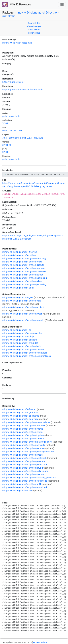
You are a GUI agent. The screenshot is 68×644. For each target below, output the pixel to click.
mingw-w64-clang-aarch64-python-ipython (23, 435)
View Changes (34, 26)
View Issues (34, 30)
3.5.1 (5, 138)
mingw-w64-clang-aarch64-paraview (20, 419)
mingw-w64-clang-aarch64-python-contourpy (24, 259)
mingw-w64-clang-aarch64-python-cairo (22, 301)
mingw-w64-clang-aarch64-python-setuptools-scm (27, 356)
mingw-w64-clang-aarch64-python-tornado (23, 320)
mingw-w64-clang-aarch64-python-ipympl (23, 432)
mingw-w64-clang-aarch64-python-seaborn (23, 474)
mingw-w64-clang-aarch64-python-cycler (22, 262)
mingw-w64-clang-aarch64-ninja (18, 337)
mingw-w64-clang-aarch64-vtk (17, 491)
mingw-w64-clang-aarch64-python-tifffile (22, 484)
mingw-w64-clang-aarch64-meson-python (23, 333)
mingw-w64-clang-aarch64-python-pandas (23, 448)
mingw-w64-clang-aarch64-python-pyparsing (24, 285)
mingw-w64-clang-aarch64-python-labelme (23, 439)
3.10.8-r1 (7, 145)
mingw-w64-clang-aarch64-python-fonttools (24, 268)
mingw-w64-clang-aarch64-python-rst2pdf (23, 468)
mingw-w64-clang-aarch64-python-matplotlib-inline (27, 442)
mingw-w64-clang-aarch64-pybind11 (20, 343)
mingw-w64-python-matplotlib (17, 43)
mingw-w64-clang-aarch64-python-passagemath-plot (28, 452)
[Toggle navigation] (62, 5)
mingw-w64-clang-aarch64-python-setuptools (25, 353)
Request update (40, 642)
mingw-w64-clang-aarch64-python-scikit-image (25, 471)
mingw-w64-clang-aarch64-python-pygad (22, 455)
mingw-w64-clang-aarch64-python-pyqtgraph (24, 458)
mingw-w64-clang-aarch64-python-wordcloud (25, 487)
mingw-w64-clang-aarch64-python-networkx (24, 445)
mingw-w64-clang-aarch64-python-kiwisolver (24, 272)
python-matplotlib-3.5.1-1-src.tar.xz (26, 138)
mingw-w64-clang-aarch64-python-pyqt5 (22, 314)
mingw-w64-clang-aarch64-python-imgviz (23, 429)
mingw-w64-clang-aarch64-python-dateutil (23, 265)
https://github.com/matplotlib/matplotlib (23, 90)
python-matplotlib (11, 116)
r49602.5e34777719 (12, 131)
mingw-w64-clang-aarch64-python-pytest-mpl (25, 465)
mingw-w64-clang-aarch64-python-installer (23, 350)
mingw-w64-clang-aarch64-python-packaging (25, 278)
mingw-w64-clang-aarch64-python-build (22, 346)
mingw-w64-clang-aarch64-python (19, 255)
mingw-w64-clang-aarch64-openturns (21, 416)
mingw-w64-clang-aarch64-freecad (19, 409)
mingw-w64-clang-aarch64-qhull (18, 288)
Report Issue (34, 33)
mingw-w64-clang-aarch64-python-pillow (22, 281)
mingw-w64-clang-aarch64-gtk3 (18, 298)
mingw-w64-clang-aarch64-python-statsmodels (25, 481)
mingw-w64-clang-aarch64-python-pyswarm (24, 461)
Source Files (34, 23)
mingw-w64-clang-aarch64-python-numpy (23, 275)
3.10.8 (5, 123)
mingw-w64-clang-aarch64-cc (17, 330)
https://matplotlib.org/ (13, 82)
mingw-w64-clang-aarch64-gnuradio (20, 413)
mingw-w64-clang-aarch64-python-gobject (23, 307)
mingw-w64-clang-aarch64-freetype (20, 252)
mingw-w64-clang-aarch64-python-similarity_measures (29, 478)
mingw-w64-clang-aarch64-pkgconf (20, 340)
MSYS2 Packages (17, 5)
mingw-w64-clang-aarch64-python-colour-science (26, 422)
